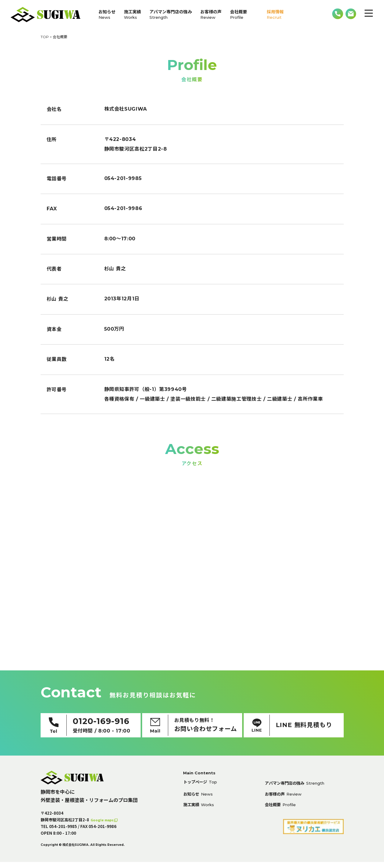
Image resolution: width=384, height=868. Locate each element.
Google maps (104, 826)
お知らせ (107, 14)
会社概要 (239, 14)
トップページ (204, 789)
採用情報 (275, 14)
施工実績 (132, 14)
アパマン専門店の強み (171, 14)
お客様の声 (211, 14)
